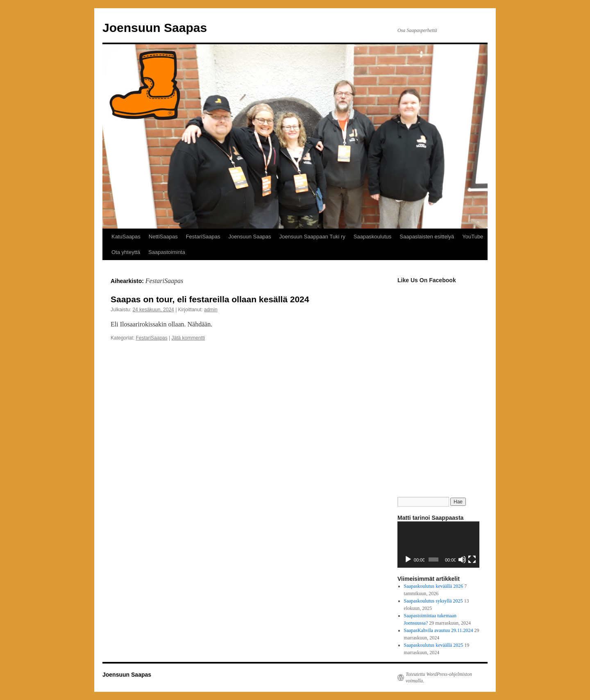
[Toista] (408, 560)
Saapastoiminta (167, 252)
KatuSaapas (126, 237)
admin (211, 310)
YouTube (473, 237)
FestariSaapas (203, 237)
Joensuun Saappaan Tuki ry (312, 237)
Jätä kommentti (188, 338)
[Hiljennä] (462, 560)
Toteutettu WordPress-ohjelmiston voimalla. (439, 677)
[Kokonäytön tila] (472, 560)
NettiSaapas (163, 237)
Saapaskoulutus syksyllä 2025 (433, 601)
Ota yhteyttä (126, 252)
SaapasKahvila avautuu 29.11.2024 (439, 630)
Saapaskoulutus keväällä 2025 (434, 645)
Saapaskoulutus (373, 237)
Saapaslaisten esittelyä (427, 237)
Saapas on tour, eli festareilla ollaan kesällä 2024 (210, 299)
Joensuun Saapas (155, 28)
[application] (438, 545)
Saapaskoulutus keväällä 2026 (434, 586)
